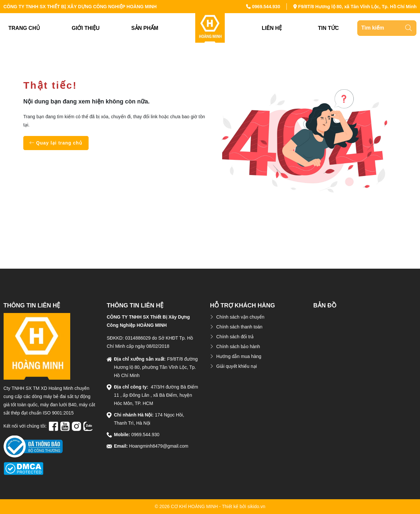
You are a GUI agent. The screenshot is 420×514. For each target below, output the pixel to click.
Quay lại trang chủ (56, 143)
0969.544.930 (266, 7)
